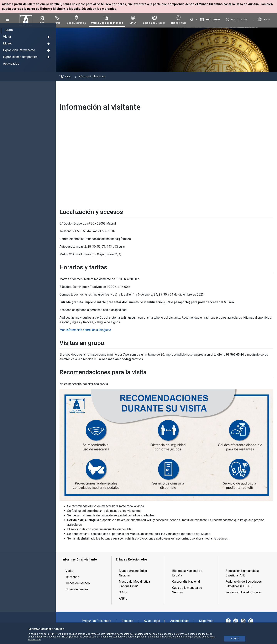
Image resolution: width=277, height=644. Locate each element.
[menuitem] (9, 30)
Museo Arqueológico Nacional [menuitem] (133, 573)
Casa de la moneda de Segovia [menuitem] (187, 590)
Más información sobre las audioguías (85, 330)
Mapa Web (206, 621)
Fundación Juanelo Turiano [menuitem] (243, 592)
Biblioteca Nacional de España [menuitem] (187, 573)
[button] (48, 37)
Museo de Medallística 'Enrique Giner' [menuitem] (134, 584)
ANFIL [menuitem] (123, 598)
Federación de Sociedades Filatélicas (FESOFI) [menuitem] (244, 584)
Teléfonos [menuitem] (72, 577)
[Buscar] (192, 20)
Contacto (128, 621)
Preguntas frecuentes (97, 621)
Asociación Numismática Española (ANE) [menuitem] (242, 573)
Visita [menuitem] (69, 571)
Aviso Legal (152, 621)
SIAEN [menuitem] (123, 592)
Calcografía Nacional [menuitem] (186, 582)
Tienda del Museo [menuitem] (78, 583)
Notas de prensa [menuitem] (77, 589)
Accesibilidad (179, 621)
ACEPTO (235, 639)
